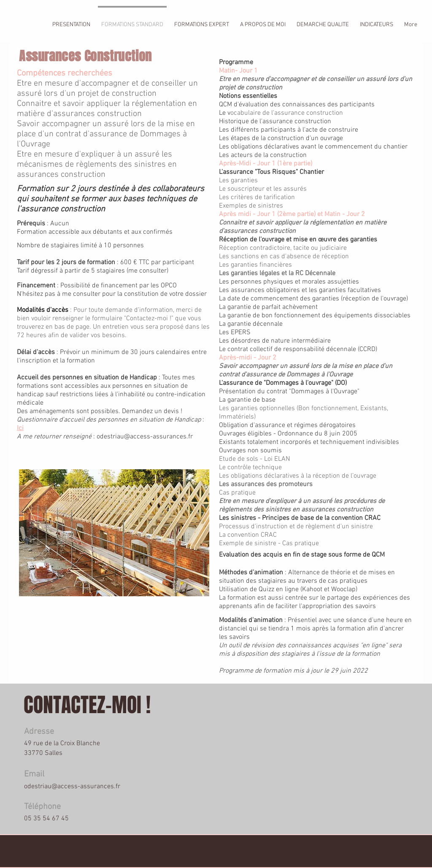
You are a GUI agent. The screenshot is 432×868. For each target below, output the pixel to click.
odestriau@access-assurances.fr (145, 437)
